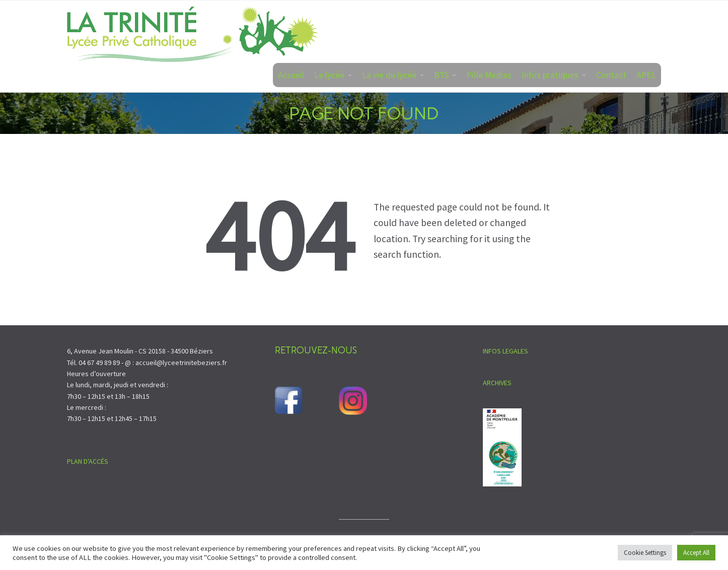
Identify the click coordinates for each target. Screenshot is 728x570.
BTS (441, 75)
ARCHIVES (497, 383)
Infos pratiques (550, 75)
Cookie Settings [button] (645, 553)
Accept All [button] (696, 553)
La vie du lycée (389, 75)
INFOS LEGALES (505, 351)
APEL (646, 75)
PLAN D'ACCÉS (88, 461)
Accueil (291, 75)
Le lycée (329, 75)
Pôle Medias (489, 75)
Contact (611, 75)
